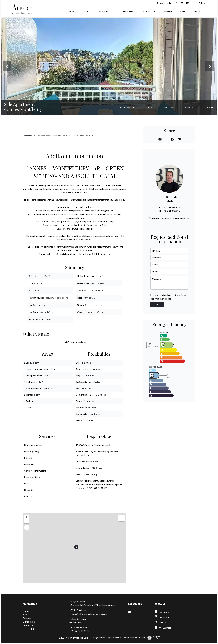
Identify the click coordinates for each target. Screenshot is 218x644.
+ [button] (27, 517)
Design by (153, 638)
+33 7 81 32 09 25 (171, 211)
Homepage (28, 136)
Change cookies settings (134, 638)
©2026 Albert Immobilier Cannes (75, 638)
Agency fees (113, 638)
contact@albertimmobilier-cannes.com (88, 614)
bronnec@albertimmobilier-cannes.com (171, 218)
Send (157, 305)
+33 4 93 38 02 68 (78, 610)
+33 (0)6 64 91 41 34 (79, 631)
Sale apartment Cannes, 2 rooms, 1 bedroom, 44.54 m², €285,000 (65, 136)
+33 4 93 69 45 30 (171, 207)
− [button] (27, 521)
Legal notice (99, 638)
